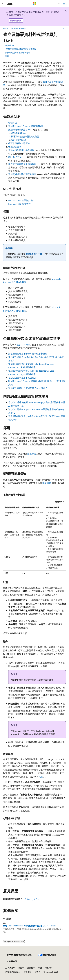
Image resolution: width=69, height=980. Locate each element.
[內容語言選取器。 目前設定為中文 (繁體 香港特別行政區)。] (20, 955)
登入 (65, 4)
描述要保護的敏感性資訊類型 (25, 136)
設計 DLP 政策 (15, 157)
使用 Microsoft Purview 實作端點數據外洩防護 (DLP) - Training (30, 926)
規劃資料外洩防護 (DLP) (20, 130)
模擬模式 (47, 483)
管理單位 (13, 123)
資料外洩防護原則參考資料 (21, 150)
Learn (6, 28)
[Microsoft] (34, 4)
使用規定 (28, 972)
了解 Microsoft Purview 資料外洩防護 (26, 126)
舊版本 (21, 968)
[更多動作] (63, 28)
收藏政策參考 (15, 147)
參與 (40, 968)
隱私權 (48, 968)
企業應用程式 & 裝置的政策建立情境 (21, 49)
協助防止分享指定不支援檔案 (22, 378)
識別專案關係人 (19, 133)
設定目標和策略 (19, 140)
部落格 (30, 968)
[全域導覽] (3, 4)
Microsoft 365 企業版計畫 (21, 200)
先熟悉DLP (10, 45)
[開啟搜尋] (59, 4)
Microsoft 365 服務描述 (19, 204)
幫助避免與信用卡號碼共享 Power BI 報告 (28, 388)
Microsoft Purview (18, 28)
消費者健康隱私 (12, 972)
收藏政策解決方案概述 (19, 143)
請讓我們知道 (16, 21)
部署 (7, 56)
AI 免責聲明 (10, 968)
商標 (36, 972)
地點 (41, 776)
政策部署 (32, 453)
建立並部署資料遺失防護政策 (22, 164)
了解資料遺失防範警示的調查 (22, 174)
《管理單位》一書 (33, 254)
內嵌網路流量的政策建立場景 (18, 53)
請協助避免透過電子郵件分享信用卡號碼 (28, 353)
